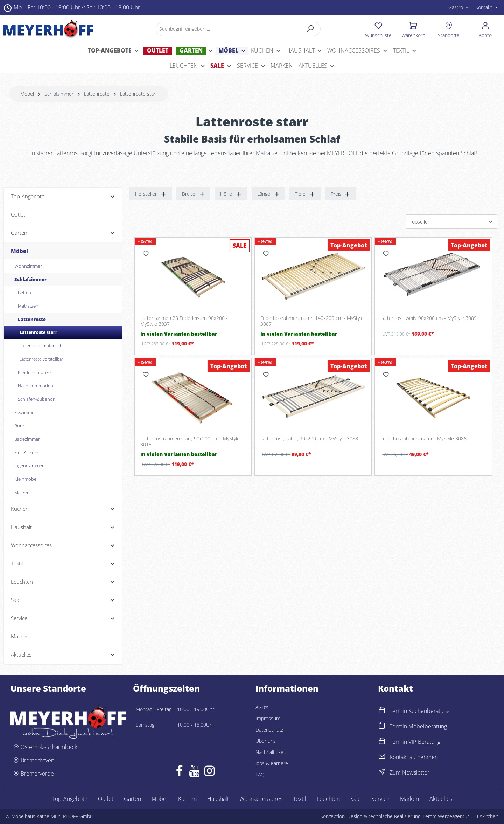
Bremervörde (37, 774)
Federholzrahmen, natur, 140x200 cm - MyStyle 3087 (312, 321)
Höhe (231, 194)
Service (380, 799)
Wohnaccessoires (261, 799)
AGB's (262, 707)
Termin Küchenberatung (419, 711)
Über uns (266, 741)
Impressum (268, 718)
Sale (356, 799)
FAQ (260, 774)
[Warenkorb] (413, 29)
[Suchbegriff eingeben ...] (228, 29)
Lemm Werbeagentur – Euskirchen (461, 816)
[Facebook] (179, 772)
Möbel (160, 799)
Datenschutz (269, 730)
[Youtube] (194, 772)
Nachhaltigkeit (271, 752)
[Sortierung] (451, 222)
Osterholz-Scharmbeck (49, 747)
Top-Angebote (70, 799)
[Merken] (146, 254)
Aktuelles (441, 799)
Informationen (287, 688)
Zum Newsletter (409, 772)
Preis (341, 194)
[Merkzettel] (379, 29)
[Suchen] (311, 29)
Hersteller (151, 194)
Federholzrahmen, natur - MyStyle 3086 (423, 439)
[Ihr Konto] (485, 29)
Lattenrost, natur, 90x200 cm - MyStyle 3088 (309, 439)
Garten (132, 799)
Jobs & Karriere (272, 763)
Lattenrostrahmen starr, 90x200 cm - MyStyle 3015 (190, 442)
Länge (269, 194)
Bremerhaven (37, 760)
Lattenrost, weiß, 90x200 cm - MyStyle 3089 (429, 318)
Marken (409, 799)
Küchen (187, 799)
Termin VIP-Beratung (415, 742)
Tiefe (305, 194)
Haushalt (218, 799)
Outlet (106, 799)
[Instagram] (209, 772)
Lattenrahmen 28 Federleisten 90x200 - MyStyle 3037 (184, 321)
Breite (194, 194)
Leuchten (328, 799)
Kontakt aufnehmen (414, 757)
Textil (300, 799)
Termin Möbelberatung (418, 726)
